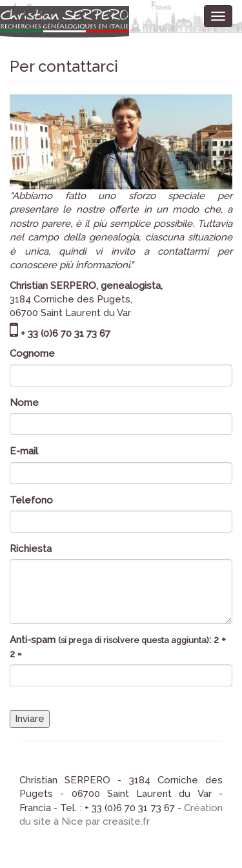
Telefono (31, 500)
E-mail (24, 451)
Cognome (32, 354)
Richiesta (31, 549)
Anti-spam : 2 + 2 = (118, 647)
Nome (24, 403)
